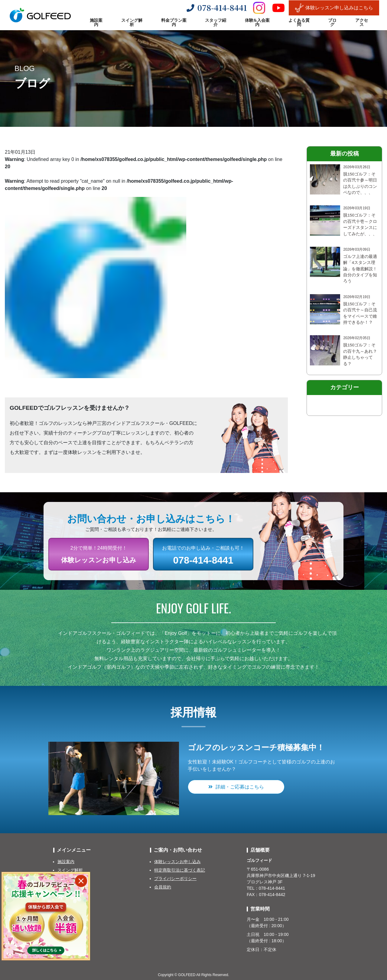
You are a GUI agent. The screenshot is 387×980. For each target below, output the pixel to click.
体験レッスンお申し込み (177, 862)
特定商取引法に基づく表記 (180, 870)
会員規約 (163, 887)
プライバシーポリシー (175, 879)
